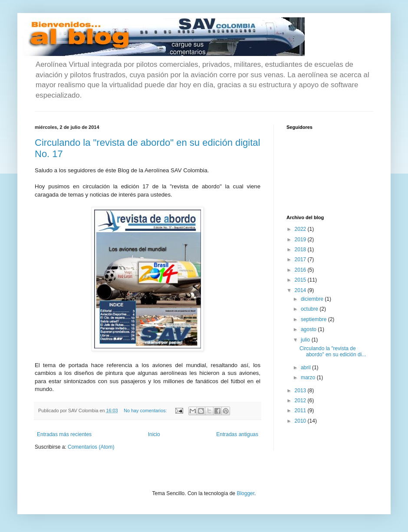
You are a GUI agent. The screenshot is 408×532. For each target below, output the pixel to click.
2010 (301, 421)
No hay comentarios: (146, 410)
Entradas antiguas (237, 434)
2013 (301, 391)
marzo (309, 378)
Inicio (154, 434)
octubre (310, 309)
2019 (301, 240)
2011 (301, 410)
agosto (309, 329)
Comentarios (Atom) (91, 447)
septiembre (314, 319)
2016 (301, 270)
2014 (301, 290)
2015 (301, 280)
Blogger (245, 493)
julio (306, 340)
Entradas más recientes (64, 434)
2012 (301, 401)
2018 (301, 250)
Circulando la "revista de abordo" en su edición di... (333, 351)
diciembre (313, 299)
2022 (301, 229)
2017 (301, 259)
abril (306, 368)
